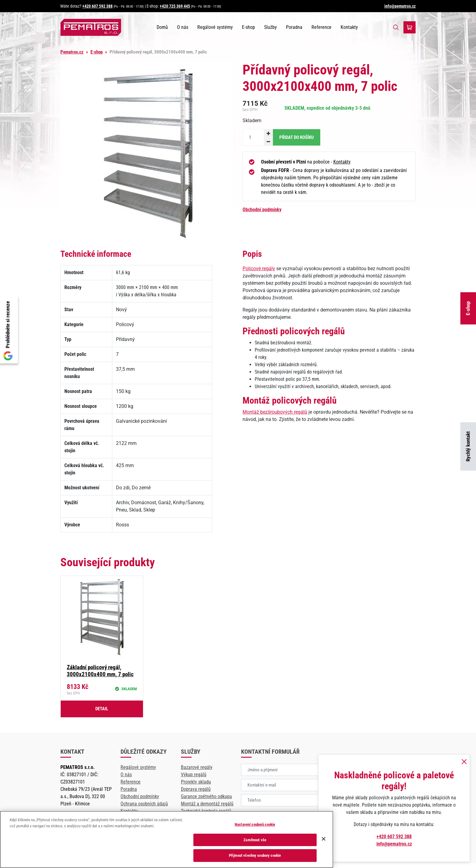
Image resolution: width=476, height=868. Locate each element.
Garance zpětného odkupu (206, 796)
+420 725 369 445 (175, 6)
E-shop (468, 308)
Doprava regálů (196, 789)
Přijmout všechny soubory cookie (255, 855)
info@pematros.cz (400, 6)
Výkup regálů (194, 775)
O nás (183, 27)
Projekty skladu (196, 782)
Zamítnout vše (255, 840)
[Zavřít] (324, 839)
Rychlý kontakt (468, 447)
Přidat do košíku (297, 137)
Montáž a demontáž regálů (207, 804)
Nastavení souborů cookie (255, 824)
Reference (321, 27)
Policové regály (259, 269)
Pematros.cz (72, 52)
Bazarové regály (197, 767)
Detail (102, 709)
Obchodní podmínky (262, 210)
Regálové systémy (215, 27)
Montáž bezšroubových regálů (275, 412)
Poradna (294, 27)
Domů (162, 27)
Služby (270, 27)
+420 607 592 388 (97, 6)
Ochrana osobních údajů (144, 804)
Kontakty (349, 27)
